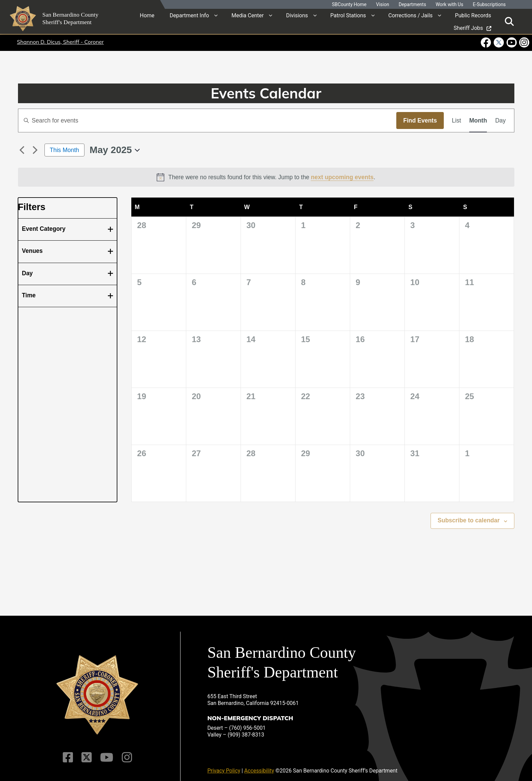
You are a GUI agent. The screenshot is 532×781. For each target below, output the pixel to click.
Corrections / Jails (411, 15)
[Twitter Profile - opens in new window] (498, 42)
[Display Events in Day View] (500, 120)
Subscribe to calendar (469, 520)
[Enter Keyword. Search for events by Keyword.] (207, 120)
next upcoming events (342, 177)
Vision (383, 5)
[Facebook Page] (69, 752)
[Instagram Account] (125, 752)
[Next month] (35, 150)
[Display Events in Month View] (478, 120)
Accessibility (259, 766)
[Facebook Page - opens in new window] (487, 42)
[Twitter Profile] (87, 752)
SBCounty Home (349, 5)
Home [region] (147, 15)
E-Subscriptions (489, 5)
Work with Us (450, 5)
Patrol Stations (348, 15)
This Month (65, 150)
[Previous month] (22, 150)
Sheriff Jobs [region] (472, 28)
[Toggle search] (509, 21)
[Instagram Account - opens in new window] (524, 42)
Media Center (248, 15)
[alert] (266, 177)
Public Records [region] (473, 15)
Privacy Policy (224, 766)
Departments (412, 5)
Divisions (297, 15)
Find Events (420, 120)
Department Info (189, 15)
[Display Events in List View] (457, 120)
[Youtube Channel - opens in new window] (511, 42)
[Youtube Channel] (106, 752)
